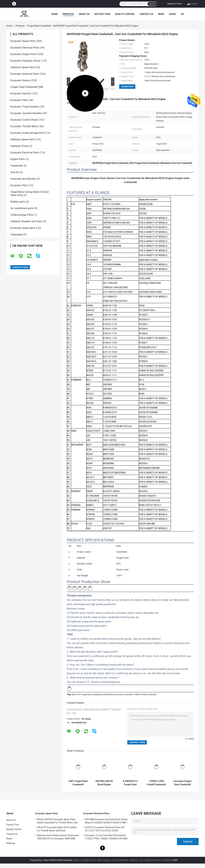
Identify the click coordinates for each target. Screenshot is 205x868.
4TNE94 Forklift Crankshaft (145, 695)
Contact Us (146, 14)
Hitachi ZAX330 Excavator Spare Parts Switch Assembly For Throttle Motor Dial (57, 821)
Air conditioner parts (22, 208)
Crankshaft (17, 166)
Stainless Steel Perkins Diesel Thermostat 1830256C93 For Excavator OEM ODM (58, 837)
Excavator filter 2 (20, 185)
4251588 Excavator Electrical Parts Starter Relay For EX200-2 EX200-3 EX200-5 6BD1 (106, 821)
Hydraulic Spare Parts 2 (24, 139)
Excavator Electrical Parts (25, 48)
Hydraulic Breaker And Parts (26, 221)
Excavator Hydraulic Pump (25, 61)
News (161, 14)
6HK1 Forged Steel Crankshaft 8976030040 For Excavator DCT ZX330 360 (78, 783)
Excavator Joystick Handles (26, 113)
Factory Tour (102, 14)
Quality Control (125, 14)
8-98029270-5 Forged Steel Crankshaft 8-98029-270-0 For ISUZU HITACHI (130, 783)
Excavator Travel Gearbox (25, 107)
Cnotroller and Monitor (23, 179)
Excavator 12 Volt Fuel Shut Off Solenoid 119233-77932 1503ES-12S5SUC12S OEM (106, 837)
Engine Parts (18, 159)
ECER (175, 860)
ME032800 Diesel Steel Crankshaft (118, 695)
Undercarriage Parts (22, 215)
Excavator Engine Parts (24, 54)
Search (152, 4)
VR (182, 14)
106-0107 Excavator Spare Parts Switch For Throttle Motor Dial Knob (57, 829)
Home (54, 14)
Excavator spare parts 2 (24, 228)
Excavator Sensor (20, 80)
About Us (84, 14)
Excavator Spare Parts (23, 41)
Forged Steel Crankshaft (39, 26)
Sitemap (11, 843)
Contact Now (127, 86)
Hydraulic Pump (19, 146)
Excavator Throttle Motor (25, 126)
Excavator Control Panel (24, 120)
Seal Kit (15, 172)
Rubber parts (18, 202)
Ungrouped (17, 234)
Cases (172, 14)
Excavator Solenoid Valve (25, 74)
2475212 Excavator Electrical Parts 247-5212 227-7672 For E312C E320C (105, 829)
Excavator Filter (19, 100)
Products (68, 14)
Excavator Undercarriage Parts (28, 133)
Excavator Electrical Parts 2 (26, 153)
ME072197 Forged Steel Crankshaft (87, 695)
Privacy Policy (36, 860)
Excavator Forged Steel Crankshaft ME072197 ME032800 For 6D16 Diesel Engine (182, 783)
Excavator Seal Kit (21, 94)
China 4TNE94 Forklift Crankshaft (58, 860)
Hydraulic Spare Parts (23, 67)
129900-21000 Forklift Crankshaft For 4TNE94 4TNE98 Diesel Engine (156, 783)
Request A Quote (174, 4)
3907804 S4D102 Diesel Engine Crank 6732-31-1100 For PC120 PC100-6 (104, 783)
